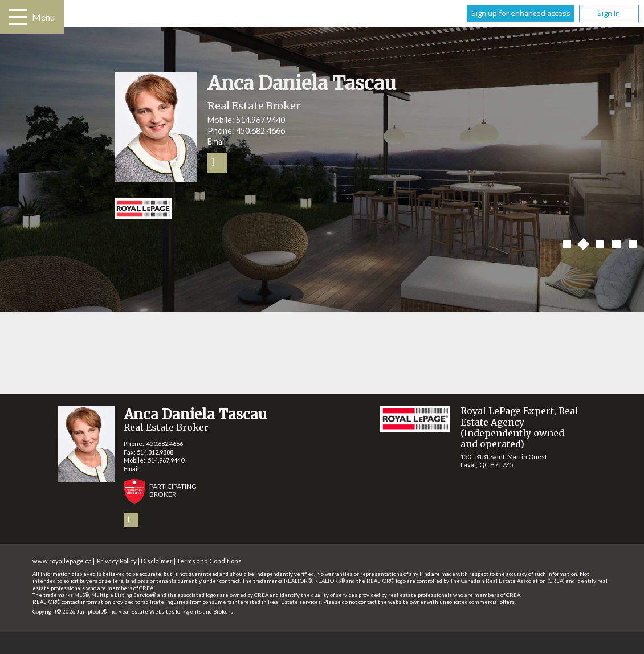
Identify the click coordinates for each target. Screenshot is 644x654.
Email (217, 142)
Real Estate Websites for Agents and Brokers (176, 612)
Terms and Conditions (209, 561)
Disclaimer (157, 561)
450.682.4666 (260, 131)
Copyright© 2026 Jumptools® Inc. (75, 612)
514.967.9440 (260, 120)
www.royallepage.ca (62, 561)
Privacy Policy (117, 561)
